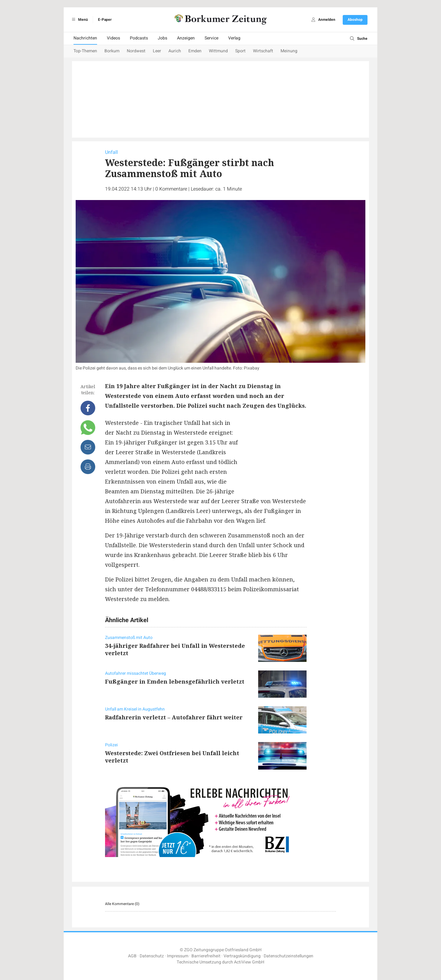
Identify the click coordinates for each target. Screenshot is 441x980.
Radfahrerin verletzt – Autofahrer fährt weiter (174, 717)
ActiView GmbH (249, 962)
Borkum (112, 51)
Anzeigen (186, 38)
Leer (157, 51)
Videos (113, 38)
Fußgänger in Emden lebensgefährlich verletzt (175, 681)
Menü (79, 20)
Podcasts (139, 38)
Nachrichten (85, 38)
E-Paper (105, 20)
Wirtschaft (263, 51)
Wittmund (218, 51)
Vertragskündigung (242, 956)
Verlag (234, 38)
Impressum (178, 956)
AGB (132, 956)
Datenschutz (152, 956)
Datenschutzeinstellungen (288, 956)
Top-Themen (85, 51)
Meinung (289, 51)
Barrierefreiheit (206, 956)
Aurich (175, 51)
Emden (195, 51)
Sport (240, 51)
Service (211, 38)
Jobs (162, 38)
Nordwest (136, 51)
